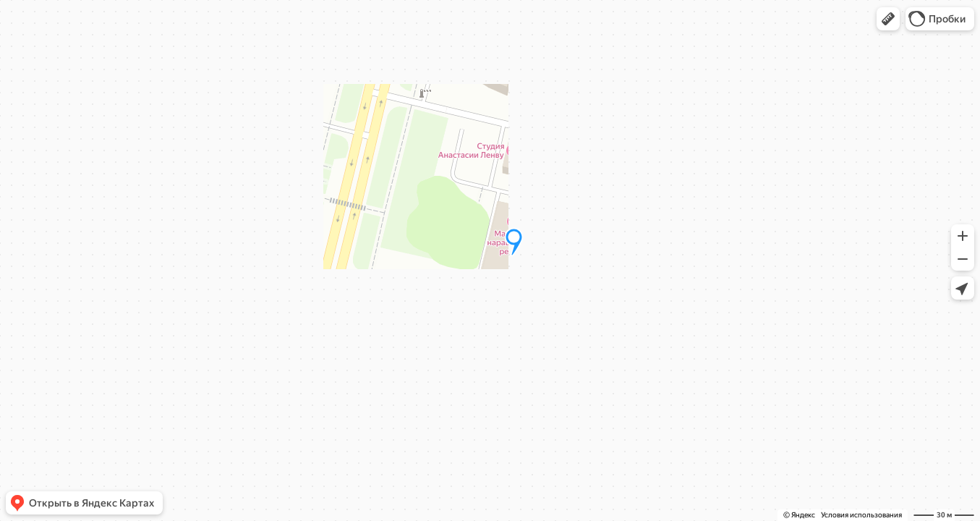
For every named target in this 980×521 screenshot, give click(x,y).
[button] (888, 19)
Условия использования (861, 515)
